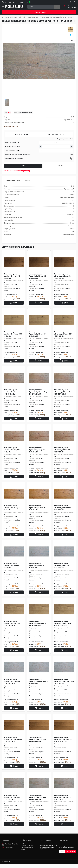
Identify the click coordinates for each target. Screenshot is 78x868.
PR (10, 866)
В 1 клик (60, 166)
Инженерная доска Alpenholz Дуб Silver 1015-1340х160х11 (58, 17)
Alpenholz (22, 17)
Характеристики (13, 180)
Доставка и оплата (27, 850)
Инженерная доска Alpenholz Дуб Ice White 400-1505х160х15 (39, 685)
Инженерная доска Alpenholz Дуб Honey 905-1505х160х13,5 (63, 510)
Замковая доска (33, 17)
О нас (23, 848)
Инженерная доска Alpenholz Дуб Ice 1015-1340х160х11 (12, 568)
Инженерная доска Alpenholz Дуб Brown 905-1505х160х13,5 (63, 276)
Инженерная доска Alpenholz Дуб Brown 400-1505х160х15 (38, 276)
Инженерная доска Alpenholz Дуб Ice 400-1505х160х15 (37, 568)
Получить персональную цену (17, 171)
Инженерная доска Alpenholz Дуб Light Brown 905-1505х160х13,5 (63, 743)
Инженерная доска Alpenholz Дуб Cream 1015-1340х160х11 (13, 335)
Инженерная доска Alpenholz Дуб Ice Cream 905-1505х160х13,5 (63, 626)
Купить (23, 166)
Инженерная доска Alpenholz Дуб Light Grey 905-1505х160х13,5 (63, 801)
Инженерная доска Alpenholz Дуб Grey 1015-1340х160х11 (12, 451)
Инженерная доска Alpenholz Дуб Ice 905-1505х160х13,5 (62, 568)
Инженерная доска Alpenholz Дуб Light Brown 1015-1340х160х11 (13, 743)
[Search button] (57, 7)
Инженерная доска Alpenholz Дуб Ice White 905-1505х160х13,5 (64, 685)
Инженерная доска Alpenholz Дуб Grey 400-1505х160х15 (37, 451)
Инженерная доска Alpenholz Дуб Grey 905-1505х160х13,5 (63, 451)
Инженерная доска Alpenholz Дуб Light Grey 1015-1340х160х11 (12, 801)
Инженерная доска (11, 17)
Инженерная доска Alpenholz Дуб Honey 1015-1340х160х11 (13, 510)
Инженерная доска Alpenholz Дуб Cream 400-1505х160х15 (38, 335)
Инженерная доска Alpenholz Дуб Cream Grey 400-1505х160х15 (38, 393)
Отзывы (26, 180)
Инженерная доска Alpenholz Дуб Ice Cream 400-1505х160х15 (37, 626)
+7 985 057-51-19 (23, 2)
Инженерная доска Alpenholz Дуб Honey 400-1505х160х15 (38, 510)
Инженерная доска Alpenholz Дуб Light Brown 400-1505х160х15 (38, 743)
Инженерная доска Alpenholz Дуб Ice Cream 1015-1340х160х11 (12, 626)
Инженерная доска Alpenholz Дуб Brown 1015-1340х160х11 (13, 276)
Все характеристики (11, 126)
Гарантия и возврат (27, 852)
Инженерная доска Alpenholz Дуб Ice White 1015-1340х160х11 (12, 685)
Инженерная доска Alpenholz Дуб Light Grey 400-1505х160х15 (37, 801)
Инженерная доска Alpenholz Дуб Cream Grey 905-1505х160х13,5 (63, 393)
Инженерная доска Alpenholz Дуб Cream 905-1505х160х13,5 (63, 335)
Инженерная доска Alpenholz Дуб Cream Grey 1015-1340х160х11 (13, 393)
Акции (23, 854)
